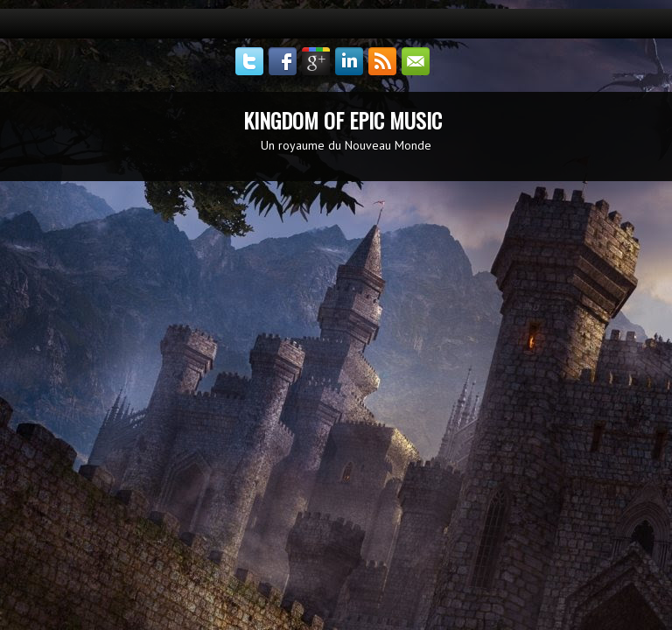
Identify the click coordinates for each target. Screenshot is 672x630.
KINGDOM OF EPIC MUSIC (343, 120)
